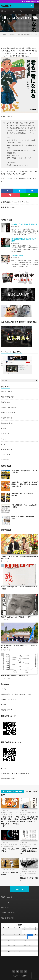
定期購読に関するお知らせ (9, 407)
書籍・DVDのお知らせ (8, 413)
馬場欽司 (24, 872)
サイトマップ (5, 902)
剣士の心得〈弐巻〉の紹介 (29, 879)
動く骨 (11, 812)
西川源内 (11, 844)
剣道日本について (6, 897)
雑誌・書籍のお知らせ (8, 397)
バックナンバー (6, 689)
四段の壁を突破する (18, 256)
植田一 (12, 846)
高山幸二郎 (25, 844)
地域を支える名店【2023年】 (10, 699)
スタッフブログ (6, 455)
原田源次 (27, 846)
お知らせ (4, 11)
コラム (3, 444)
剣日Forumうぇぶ (6, 449)
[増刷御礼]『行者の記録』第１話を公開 (24, 224)
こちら (8, 178)
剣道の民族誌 (30, 812)
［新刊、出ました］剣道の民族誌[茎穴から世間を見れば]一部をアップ (29, 819)
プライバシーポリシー (8, 913)
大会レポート (24, 11)
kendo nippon (5, 460)
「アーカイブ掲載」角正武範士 (10, 874)
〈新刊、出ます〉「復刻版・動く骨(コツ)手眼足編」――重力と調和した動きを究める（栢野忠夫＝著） (25, 484)
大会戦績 (4, 705)
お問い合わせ (5, 907)
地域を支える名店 (6, 392)
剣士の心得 (31, 872)
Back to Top (19, 889)
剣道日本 (25, 976)
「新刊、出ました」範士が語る (10, 850)
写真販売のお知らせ (7, 423)
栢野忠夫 (5, 812)
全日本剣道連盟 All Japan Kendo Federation (15, 202)
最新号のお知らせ (6, 402)
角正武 (13, 870)
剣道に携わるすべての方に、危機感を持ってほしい (17, 676)
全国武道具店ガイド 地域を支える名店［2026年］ (17, 694)
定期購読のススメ (6, 710)
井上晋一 (5, 844)
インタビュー (13, 11)
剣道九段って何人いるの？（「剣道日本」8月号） (16, 617)
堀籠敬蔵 (7, 846)
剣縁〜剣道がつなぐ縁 (8, 207)
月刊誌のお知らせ (6, 418)
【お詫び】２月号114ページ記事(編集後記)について (29, 851)
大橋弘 (24, 812)
